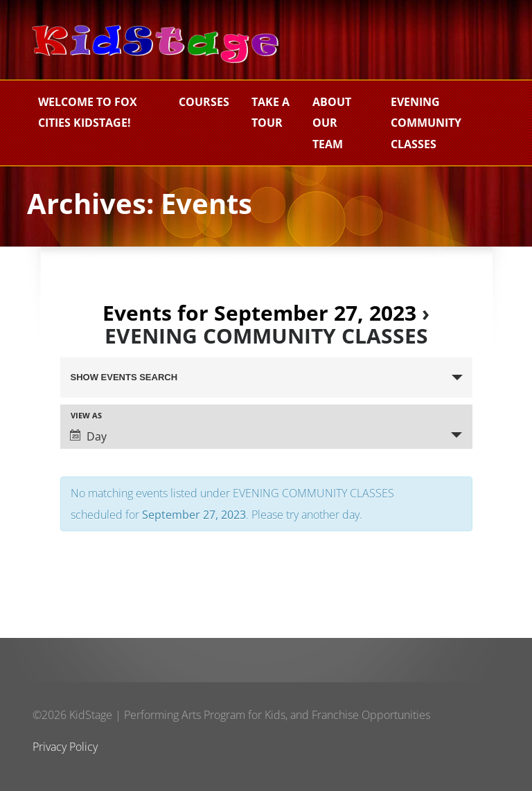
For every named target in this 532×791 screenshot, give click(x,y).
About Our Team (332, 123)
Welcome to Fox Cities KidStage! (88, 112)
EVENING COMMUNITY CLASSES (426, 123)
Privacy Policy (65, 747)
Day (88, 436)
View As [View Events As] (86, 415)
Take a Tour (271, 112)
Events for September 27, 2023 (259, 313)
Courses (204, 102)
